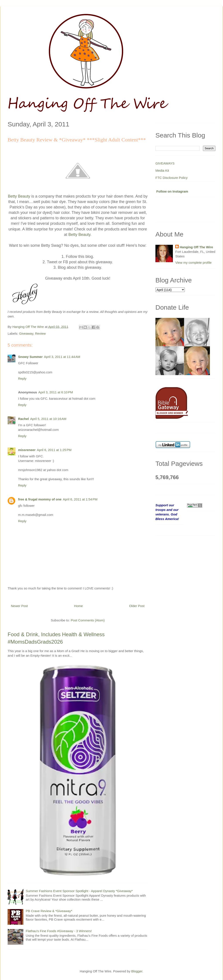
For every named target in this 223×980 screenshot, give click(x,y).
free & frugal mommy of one (40, 499)
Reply (22, 378)
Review (40, 333)
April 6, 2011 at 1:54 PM (80, 499)
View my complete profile (193, 263)
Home (78, 606)
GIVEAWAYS (165, 163)
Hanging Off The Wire (196, 247)
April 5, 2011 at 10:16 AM (48, 419)
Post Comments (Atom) (88, 620)
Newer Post (19, 606)
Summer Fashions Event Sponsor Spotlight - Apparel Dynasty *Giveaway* (79, 891)
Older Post (137, 606)
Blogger (137, 971)
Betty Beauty (19, 196)
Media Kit (162, 170)
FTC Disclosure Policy (172, 178)
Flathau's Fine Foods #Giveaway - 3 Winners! (59, 931)
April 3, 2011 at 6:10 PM (56, 392)
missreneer (27, 450)
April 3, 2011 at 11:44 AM (62, 357)
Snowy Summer (30, 357)
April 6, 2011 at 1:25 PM (54, 450)
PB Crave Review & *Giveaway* (49, 911)
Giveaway (26, 333)
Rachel (23, 419)
